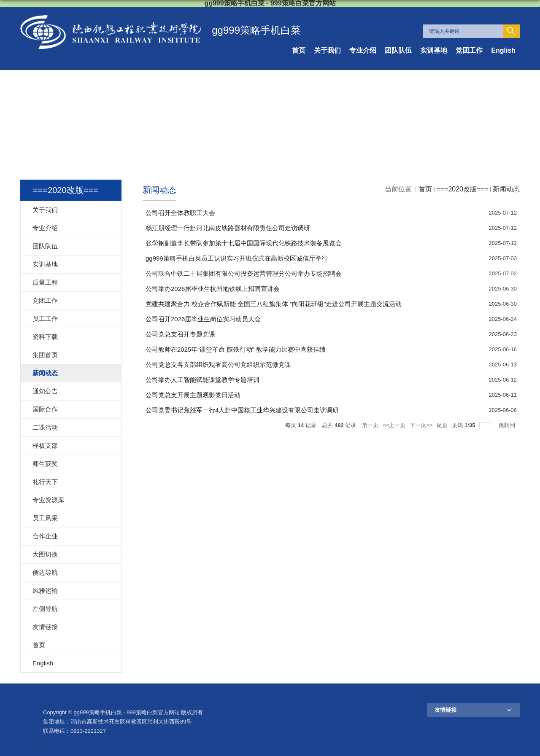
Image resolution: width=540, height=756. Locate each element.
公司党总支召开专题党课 (180, 334)
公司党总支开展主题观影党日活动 (193, 395)
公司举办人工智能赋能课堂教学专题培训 (202, 380)
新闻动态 (506, 189)
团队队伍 (398, 50)
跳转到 (508, 425)
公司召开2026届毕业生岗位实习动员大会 (203, 319)
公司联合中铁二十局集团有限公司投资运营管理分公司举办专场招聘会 (244, 273)
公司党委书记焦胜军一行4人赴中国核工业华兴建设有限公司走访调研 (242, 410)
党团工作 (469, 50)
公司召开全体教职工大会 (180, 213)
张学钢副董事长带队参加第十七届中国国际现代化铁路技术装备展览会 (244, 243)
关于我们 (327, 50)
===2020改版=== (462, 189)
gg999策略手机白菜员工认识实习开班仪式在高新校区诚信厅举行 (237, 258)
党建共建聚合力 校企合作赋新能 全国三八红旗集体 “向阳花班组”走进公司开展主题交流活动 (274, 304)
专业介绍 (363, 50)
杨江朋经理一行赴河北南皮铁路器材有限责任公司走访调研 (228, 228)
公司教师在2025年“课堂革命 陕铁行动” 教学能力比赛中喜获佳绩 (236, 349)
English (503, 50)
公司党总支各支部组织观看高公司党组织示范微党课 (218, 365)
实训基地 (434, 50)
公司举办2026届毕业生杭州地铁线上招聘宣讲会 (213, 289)
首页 (299, 50)
